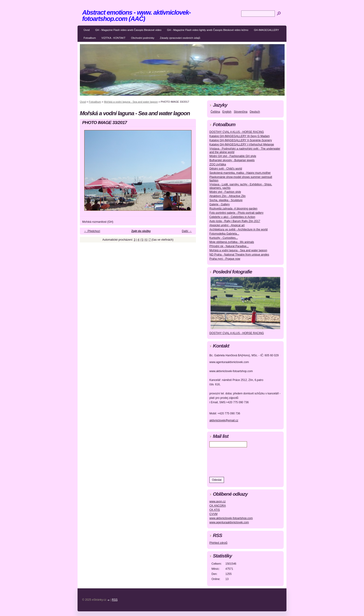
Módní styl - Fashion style (225, 192)
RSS (115, 600)
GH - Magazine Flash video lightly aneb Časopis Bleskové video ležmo (208, 30)
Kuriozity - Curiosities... (224, 238)
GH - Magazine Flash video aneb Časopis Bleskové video (128, 30)
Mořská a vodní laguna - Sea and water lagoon (131, 102)
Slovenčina (241, 112)
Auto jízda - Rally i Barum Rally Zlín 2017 (235, 221)
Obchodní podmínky (143, 38)
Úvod (87, 30)
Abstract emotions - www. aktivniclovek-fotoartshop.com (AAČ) (136, 16)
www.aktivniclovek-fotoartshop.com (231, 518)
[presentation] (245, 461)
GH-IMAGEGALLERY (266, 30)
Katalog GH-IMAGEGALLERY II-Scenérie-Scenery (241, 140)
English (227, 112)
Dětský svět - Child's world (226, 169)
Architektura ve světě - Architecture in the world (239, 229)
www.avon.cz (218, 501)
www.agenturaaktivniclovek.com (229, 522)
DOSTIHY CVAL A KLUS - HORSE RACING (237, 132)
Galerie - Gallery (219, 204)
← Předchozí (92, 231)
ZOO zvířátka (218, 164)
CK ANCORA (218, 506)
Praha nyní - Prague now (225, 259)
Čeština (215, 112)
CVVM (213, 514)
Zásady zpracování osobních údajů (180, 38)
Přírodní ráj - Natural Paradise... (229, 246)
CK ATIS (215, 510)
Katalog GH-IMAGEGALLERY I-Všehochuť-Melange (242, 144)
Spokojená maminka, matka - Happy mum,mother (240, 173)
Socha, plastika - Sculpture (226, 200)
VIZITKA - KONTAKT (114, 38)
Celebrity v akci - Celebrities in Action (232, 217)
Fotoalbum (90, 38)
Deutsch (255, 112)
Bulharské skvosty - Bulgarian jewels (232, 160)
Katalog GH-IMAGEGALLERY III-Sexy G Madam (240, 136)
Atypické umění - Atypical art (227, 225)
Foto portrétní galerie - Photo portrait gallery (236, 213)
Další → (187, 231)
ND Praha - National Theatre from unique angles (239, 255)
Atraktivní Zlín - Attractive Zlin (227, 196)
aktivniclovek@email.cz (224, 420)
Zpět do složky (141, 231)
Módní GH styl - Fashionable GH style (233, 156)
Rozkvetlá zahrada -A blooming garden (233, 209)
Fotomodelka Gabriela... (224, 234)
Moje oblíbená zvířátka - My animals (232, 242)
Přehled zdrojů (218, 543)
